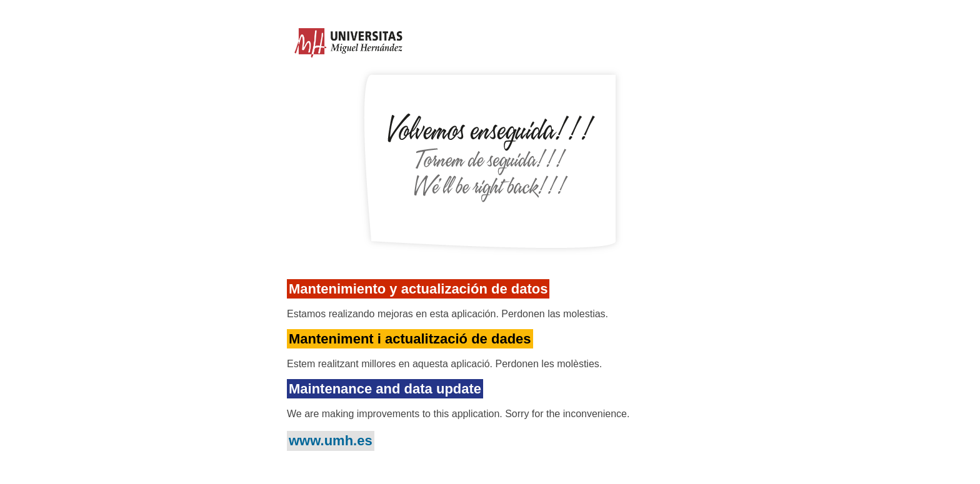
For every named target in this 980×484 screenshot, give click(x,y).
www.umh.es (331, 441)
